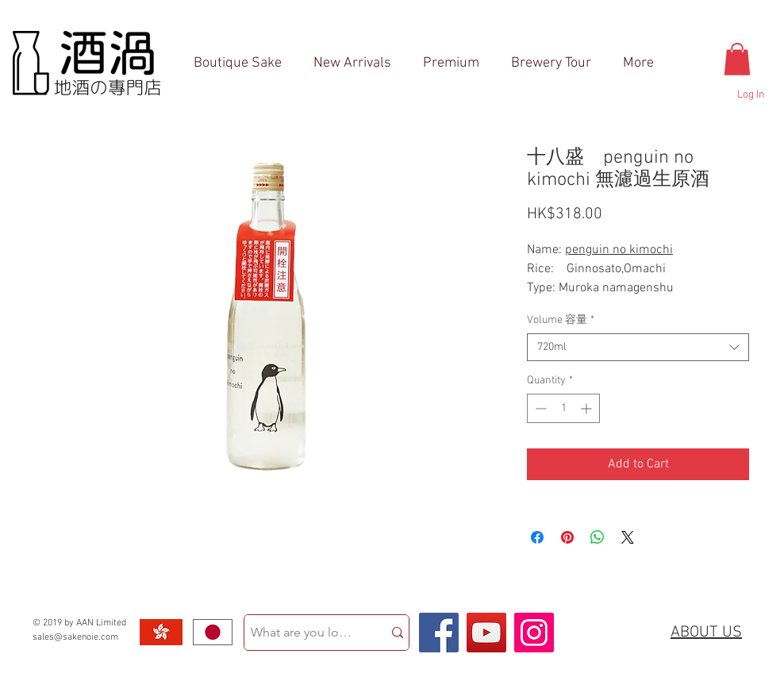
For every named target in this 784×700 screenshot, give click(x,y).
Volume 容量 (561, 320)
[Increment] (588, 408)
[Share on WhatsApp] (598, 537)
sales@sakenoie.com (75, 637)
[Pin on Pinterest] (567, 537)
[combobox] (638, 347)
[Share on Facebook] (537, 537)
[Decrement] (539, 408)
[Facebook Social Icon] (439, 633)
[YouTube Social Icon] (486, 633)
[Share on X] (628, 537)
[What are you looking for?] (302, 633)
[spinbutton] (563, 408)
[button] (737, 59)
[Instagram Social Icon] (534, 633)
